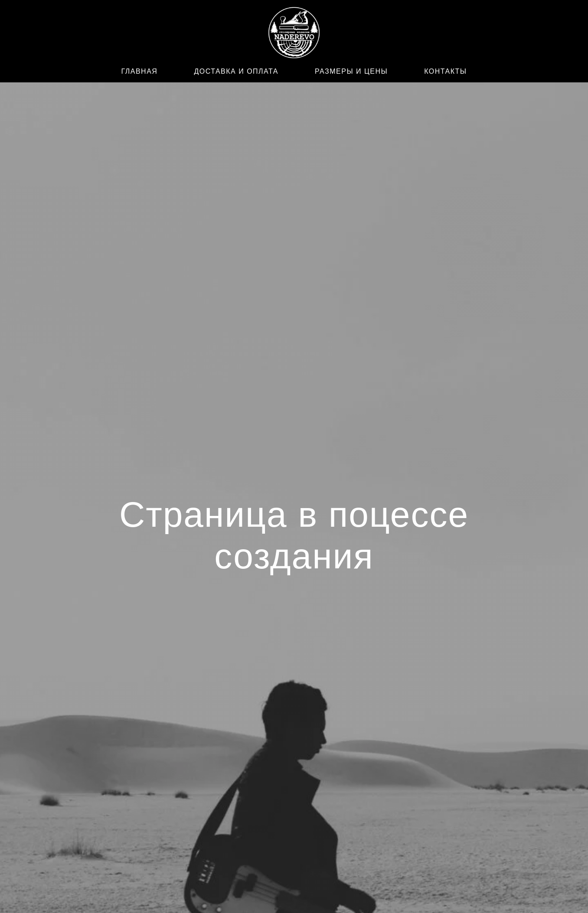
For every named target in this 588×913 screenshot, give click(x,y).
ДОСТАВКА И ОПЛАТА (236, 71)
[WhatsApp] (127, 34)
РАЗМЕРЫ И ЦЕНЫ (351, 71)
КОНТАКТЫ (445, 71)
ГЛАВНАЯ (140, 71)
